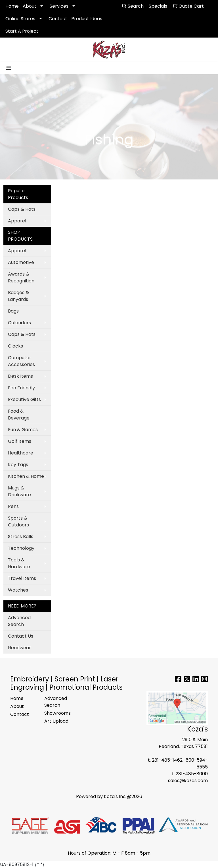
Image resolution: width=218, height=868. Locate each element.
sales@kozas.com (188, 781)
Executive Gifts (24, 399)
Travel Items (22, 578)
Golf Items (20, 441)
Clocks (15, 346)
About (30, 6)
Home (12, 6)
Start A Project (22, 31)
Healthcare (21, 453)
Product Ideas (87, 19)
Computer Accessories (21, 361)
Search (133, 6)
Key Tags (18, 465)
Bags (13, 311)
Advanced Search (19, 621)
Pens (13, 506)
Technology (21, 548)
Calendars (19, 323)
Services (59, 6)
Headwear (19, 648)
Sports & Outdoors (18, 521)
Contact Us (21, 636)
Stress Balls (21, 537)
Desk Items (20, 376)
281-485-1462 (167, 760)
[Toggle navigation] (9, 68)
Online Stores (20, 19)
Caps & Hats (22, 209)
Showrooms (57, 713)
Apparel (17, 221)
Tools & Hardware (19, 563)
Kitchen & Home (26, 476)
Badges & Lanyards (18, 296)
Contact (58, 19)
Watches (18, 590)
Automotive (21, 262)
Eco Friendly (21, 388)
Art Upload (56, 721)
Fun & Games (23, 430)
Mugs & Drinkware (19, 491)
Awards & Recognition (21, 277)
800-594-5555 (197, 763)
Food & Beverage (19, 415)
